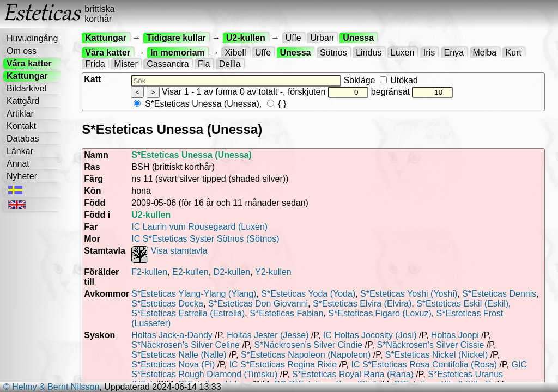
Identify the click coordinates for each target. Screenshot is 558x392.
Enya (454, 53)
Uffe (293, 38)
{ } (277, 104)
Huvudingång (32, 38)
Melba (485, 53)
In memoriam (178, 53)
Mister (126, 64)
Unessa (358, 38)
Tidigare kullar (176, 38)
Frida (95, 64)
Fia (204, 64)
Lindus (369, 53)
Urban (322, 38)
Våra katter (29, 63)
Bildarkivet (27, 88)
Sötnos (333, 53)
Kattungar (27, 76)
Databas (23, 139)
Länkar (20, 151)
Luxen (403, 53)
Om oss (22, 51)
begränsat (412, 92)
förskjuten (328, 92)
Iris (429, 53)
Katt (92, 79)
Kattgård (23, 101)
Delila (230, 64)
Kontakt (21, 126)
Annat (18, 164)
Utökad (399, 80)
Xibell (235, 53)
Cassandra (168, 64)
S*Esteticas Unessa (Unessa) (196, 104)
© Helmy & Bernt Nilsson (51, 387)
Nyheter (22, 176)
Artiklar (20, 114)
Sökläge (381, 80)
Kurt (514, 53)
